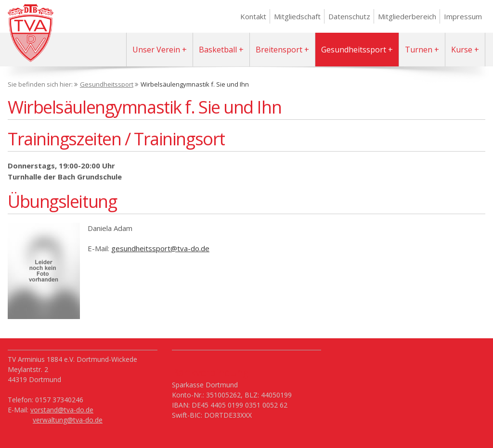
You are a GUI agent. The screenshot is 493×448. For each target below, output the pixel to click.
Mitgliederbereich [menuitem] (407, 16)
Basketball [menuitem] (218, 50)
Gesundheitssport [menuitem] (354, 50)
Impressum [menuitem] (463, 16)
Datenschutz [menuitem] (349, 16)
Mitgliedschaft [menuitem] (297, 16)
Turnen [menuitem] (419, 50)
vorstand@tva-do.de (62, 410)
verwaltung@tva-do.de (68, 420)
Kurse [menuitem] (462, 50)
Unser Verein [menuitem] (156, 50)
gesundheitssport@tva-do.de (160, 248)
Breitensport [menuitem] (279, 50)
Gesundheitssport (107, 84)
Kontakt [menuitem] (253, 16)
